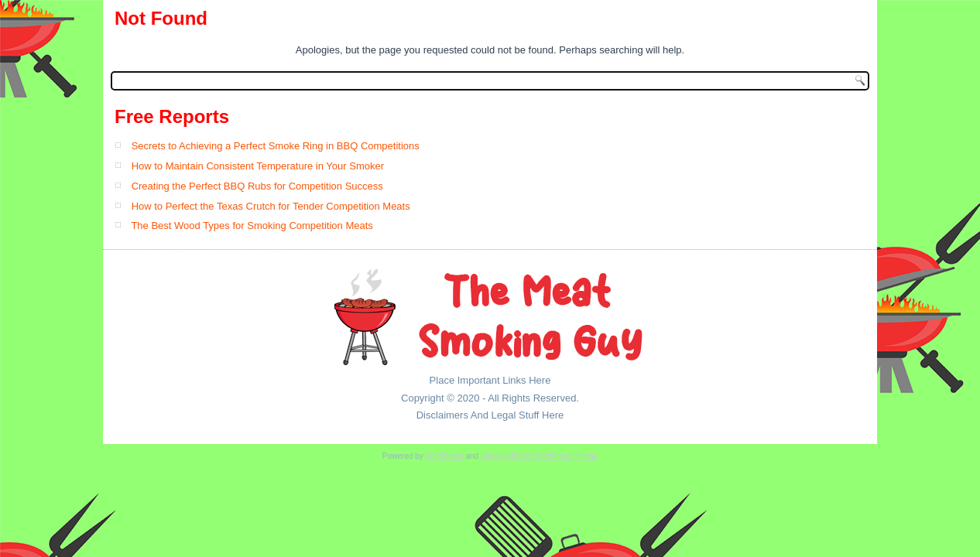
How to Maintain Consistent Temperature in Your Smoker (258, 166)
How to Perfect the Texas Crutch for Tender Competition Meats (271, 206)
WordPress (444, 456)
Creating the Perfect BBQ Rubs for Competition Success (257, 186)
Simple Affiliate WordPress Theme (539, 456)
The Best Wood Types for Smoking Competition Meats (252, 226)
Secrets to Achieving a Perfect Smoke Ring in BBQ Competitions (276, 146)
